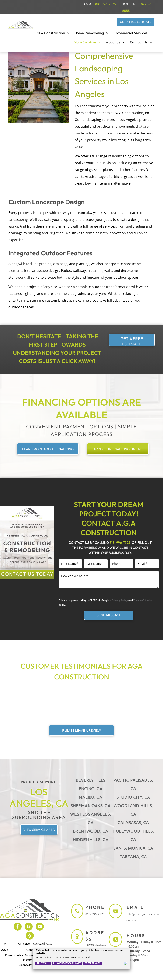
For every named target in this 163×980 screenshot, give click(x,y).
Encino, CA (91, 789)
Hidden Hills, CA (91, 840)
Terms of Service (143, 600)
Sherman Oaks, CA (91, 806)
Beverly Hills (91, 780)
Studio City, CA (133, 797)
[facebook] (18, 927)
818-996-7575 (105, 4)
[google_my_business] (29, 927)
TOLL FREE (131, 4)
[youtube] (40, 927)
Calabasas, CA (133, 823)
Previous (5, 544)
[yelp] (30, 936)
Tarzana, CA (133, 856)
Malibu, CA (91, 797)
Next (49, 544)
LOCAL (88, 4)
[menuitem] (53, 33)
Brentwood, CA (91, 831)
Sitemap (31, 955)
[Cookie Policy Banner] (82, 959)
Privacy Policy (120, 600)
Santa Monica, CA (133, 848)
